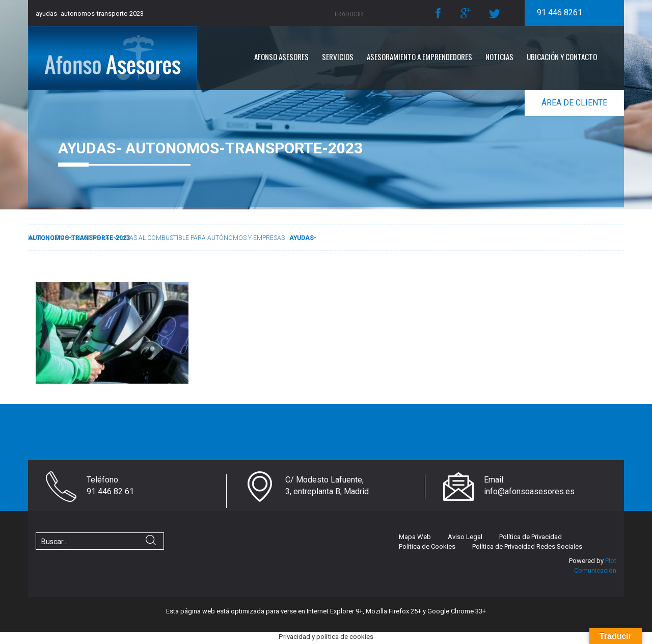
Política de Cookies (427, 546)
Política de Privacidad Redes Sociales (527, 546)
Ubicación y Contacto (562, 57)
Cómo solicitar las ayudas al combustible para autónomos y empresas (168, 238)
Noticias (499, 57)
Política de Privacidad (531, 537)
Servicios (338, 57)
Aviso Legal (465, 537)
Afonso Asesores (281, 57)
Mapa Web (415, 537)
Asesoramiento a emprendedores (419, 57)
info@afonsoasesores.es (529, 491)
